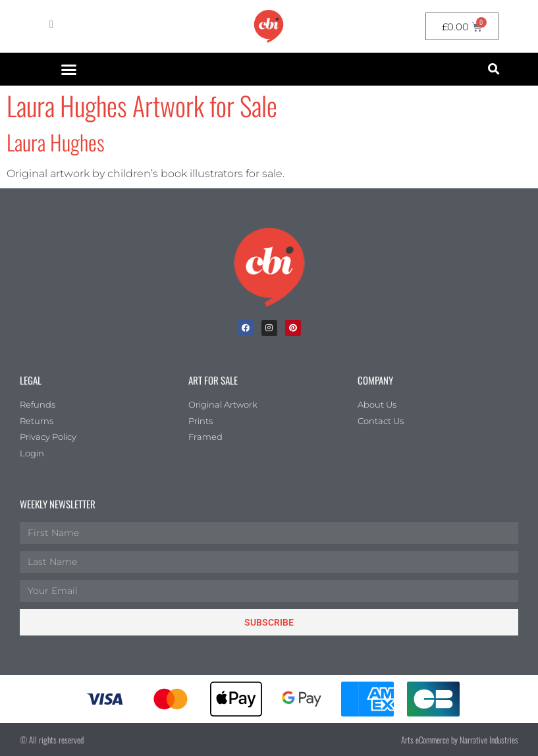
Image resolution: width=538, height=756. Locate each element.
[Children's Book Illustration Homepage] (269, 267)
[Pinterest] (293, 328)
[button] (69, 69)
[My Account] (51, 24)
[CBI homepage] (269, 26)
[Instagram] (269, 328)
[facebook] (246, 328)
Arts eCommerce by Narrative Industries (460, 740)
